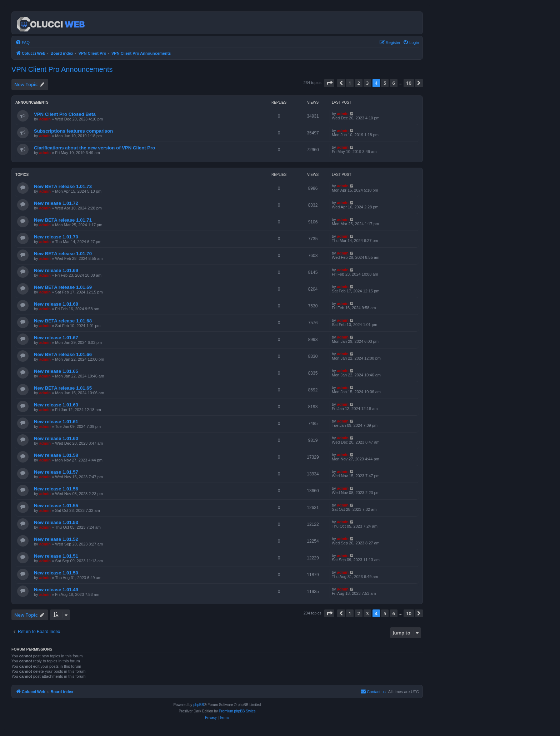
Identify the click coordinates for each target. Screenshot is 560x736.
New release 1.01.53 (56, 522)
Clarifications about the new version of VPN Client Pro (94, 148)
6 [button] (394, 83)
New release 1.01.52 (56, 539)
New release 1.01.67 (56, 338)
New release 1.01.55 (56, 506)
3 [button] (367, 83)
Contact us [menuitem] (373, 691)
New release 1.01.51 (56, 556)
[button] (329, 83)
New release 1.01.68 (56, 304)
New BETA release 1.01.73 (63, 186)
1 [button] (350, 83)
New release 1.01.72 (56, 203)
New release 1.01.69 (56, 270)
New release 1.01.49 (56, 590)
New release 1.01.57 (56, 472)
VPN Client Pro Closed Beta (65, 114)
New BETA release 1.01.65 (63, 388)
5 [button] (385, 83)
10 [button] (409, 83)
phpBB (199, 705)
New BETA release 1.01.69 (63, 287)
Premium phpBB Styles (237, 711)
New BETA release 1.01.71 (63, 220)
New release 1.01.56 (56, 489)
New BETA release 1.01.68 (63, 321)
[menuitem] (22, 43)
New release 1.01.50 (56, 573)
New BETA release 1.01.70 (63, 254)
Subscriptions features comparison (73, 131)
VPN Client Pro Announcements (62, 69)
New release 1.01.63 (56, 405)
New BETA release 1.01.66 (63, 354)
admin (45, 119)
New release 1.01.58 (56, 455)
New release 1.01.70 (56, 237)
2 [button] (359, 83)
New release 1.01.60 (56, 438)
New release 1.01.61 (56, 422)
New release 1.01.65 (56, 371)
